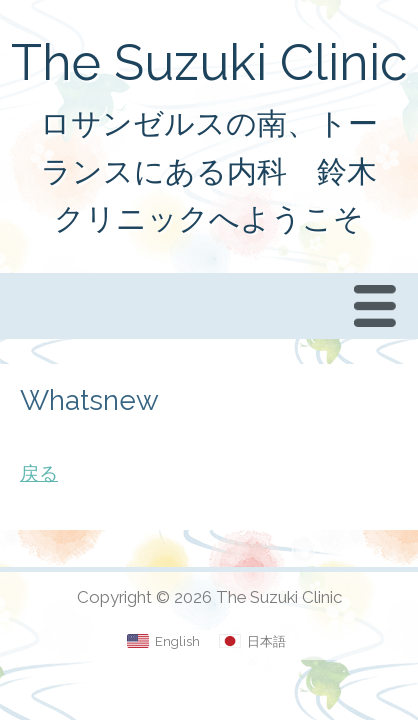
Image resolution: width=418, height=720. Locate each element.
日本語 (266, 641)
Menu (380, 305)
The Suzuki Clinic (209, 62)
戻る (39, 473)
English (177, 641)
